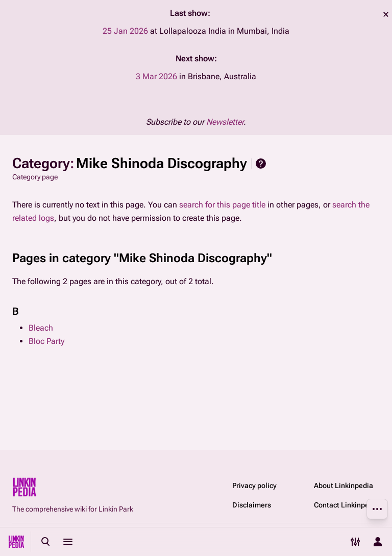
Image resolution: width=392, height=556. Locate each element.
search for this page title (222, 205)
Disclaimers (252, 505)
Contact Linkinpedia (347, 505)
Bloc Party (46, 341)
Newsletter (225, 122)
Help (261, 164)
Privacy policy (254, 485)
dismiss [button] (386, 14)
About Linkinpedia (344, 485)
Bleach (41, 328)
